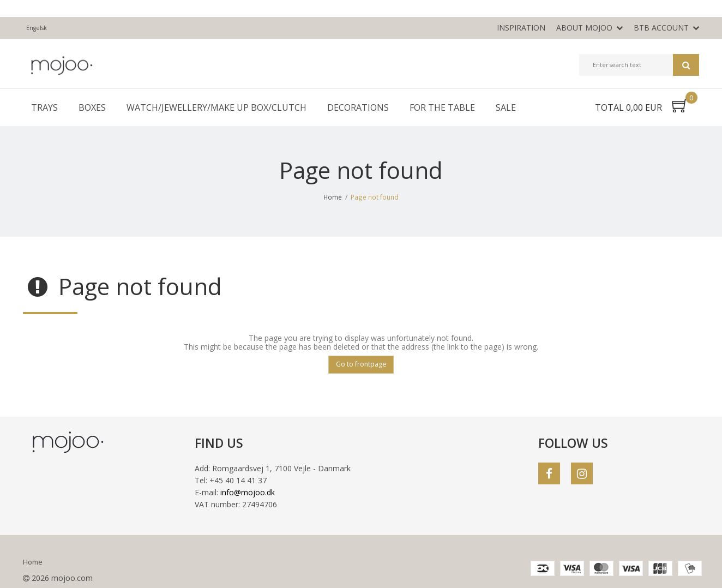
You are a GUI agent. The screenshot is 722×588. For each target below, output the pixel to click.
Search (686, 65)
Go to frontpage (361, 364)
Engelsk (37, 28)
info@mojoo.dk (248, 492)
